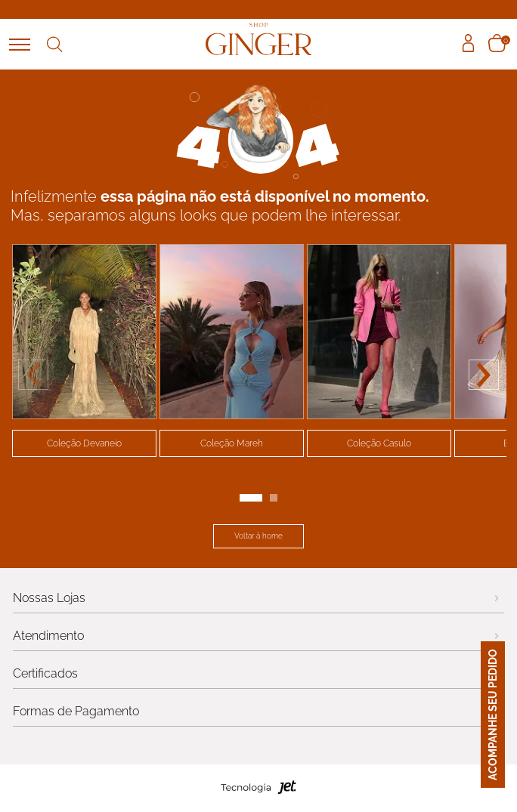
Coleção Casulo (379, 443)
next (484, 375)
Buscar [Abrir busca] (55, 44)
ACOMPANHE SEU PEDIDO (505, 715)
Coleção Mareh (232, 443)
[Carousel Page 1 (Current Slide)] (251, 498)
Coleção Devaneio (84, 443)
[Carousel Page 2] (274, 498)
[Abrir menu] (20, 45)
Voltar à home (258, 536)
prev (33, 375)
